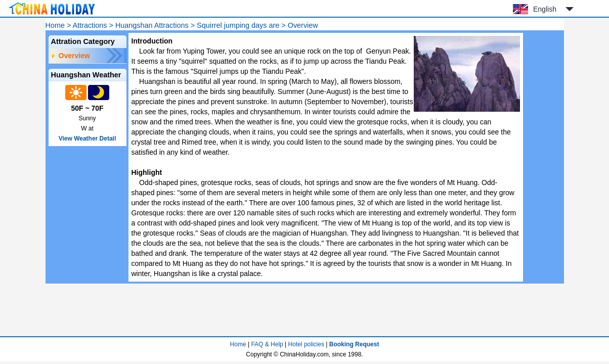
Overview (74, 56)
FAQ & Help (267, 344)
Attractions (90, 25)
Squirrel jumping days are (238, 25)
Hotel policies (306, 344)
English (545, 9)
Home (55, 25)
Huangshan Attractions (152, 25)
